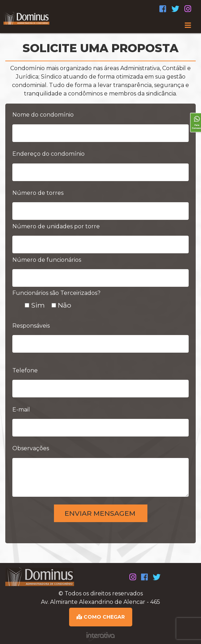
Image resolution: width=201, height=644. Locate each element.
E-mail (21, 410)
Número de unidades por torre (56, 226)
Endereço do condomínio (48, 154)
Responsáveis (31, 326)
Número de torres (38, 193)
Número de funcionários (47, 260)
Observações (31, 448)
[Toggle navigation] (100, 25)
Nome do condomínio (43, 115)
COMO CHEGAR (101, 617)
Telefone (25, 370)
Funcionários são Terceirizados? (56, 293)
